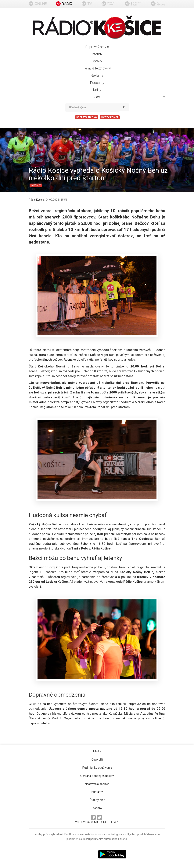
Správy (97, 61)
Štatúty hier (97, 800)
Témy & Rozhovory (97, 68)
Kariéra (97, 808)
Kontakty (97, 792)
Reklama (97, 75)
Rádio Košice (37, 200)
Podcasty (97, 83)
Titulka (97, 751)
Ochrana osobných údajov (97, 776)
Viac (129, 97)
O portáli (97, 760)
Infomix (97, 54)
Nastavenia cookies (97, 784)
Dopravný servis (97, 47)
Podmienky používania (97, 768)
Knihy (97, 90)
